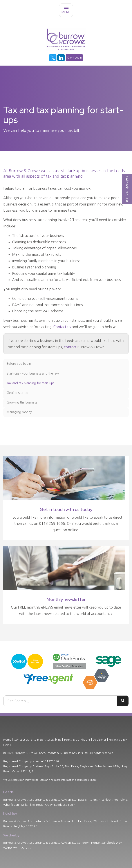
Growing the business (22, 402)
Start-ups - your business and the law (33, 373)
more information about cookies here (75, 780)
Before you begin (19, 364)
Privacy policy (118, 740)
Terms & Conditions (77, 740)
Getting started (17, 393)
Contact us (62, 327)
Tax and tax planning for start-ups (30, 383)
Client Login (74, 58)
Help (6, 745)
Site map (37, 740)
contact (70, 347)
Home (7, 740)
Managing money (19, 412)
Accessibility (53, 740)
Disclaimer (99, 740)
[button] (127, 189)
